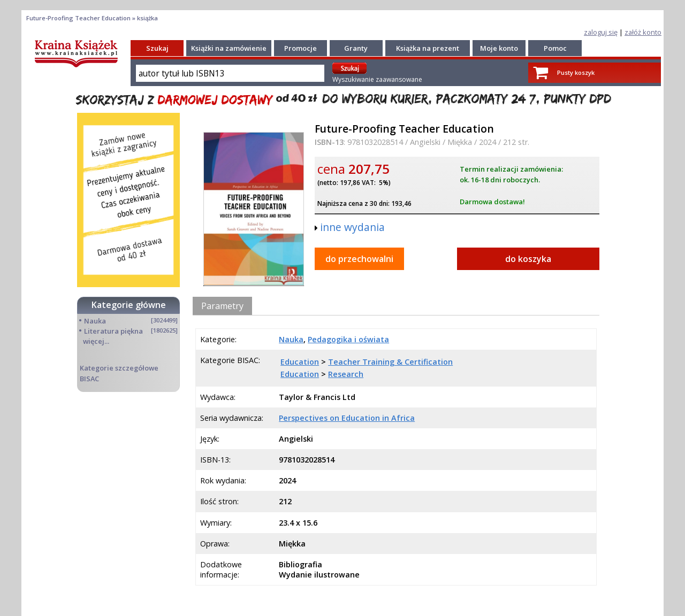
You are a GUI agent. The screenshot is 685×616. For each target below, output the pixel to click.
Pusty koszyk (576, 72)
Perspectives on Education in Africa (347, 418)
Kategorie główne (129, 305)
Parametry (222, 306)
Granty (356, 48)
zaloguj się (601, 32)
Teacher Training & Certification (390, 362)
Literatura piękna (113, 331)
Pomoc (555, 48)
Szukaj (157, 48)
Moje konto (499, 48)
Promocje (300, 48)
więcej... (96, 341)
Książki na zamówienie (229, 48)
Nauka (95, 321)
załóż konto (643, 32)
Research (346, 374)
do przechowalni (359, 259)
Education (300, 362)
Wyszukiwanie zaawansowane (377, 79)
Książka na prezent (428, 48)
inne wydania (352, 227)
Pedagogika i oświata (348, 339)
